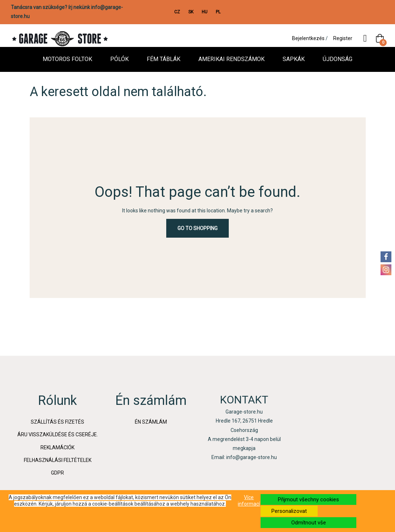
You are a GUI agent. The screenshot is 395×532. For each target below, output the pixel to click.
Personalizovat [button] (289, 511)
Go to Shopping (197, 228)
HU (205, 12)
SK (191, 12)
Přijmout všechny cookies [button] (308, 499)
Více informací (249, 501)
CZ (177, 12)
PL (218, 12)
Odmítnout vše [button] (309, 523)
